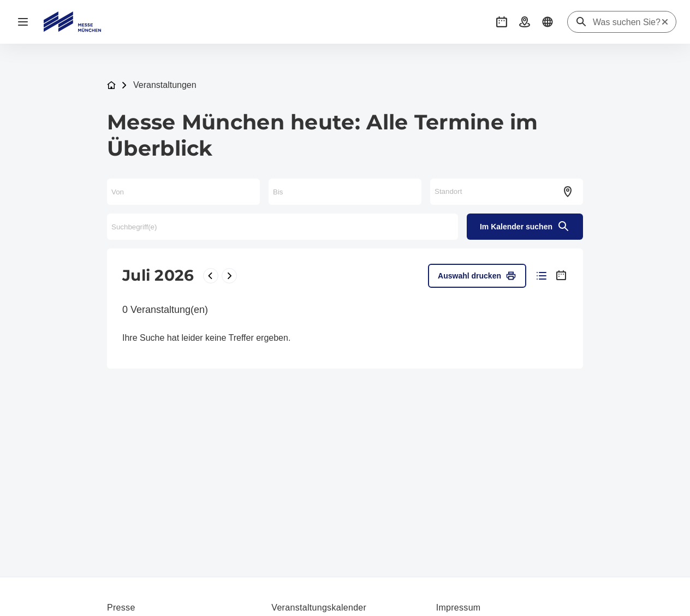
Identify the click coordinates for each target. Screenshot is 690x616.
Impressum (459, 608)
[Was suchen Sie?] (627, 22)
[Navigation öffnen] (23, 22)
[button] (502, 22)
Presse (121, 608)
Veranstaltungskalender (319, 608)
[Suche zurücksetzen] (665, 22)
